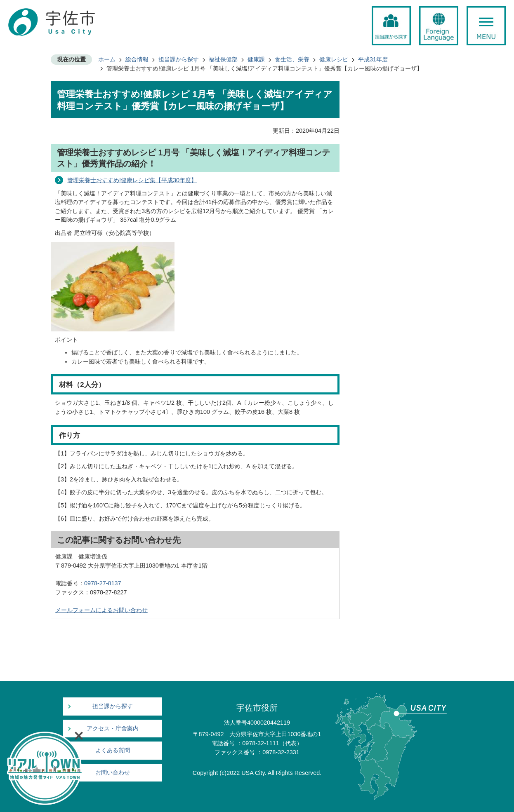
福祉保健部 (223, 59)
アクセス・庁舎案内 (113, 729)
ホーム (107, 59)
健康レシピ (334, 59)
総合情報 (137, 59)
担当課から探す (179, 59)
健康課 (256, 59)
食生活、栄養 (292, 59)
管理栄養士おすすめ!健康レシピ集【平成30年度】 (132, 180)
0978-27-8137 (103, 583)
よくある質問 (113, 750)
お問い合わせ (113, 773)
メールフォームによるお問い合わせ (101, 610)
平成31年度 (373, 59)
